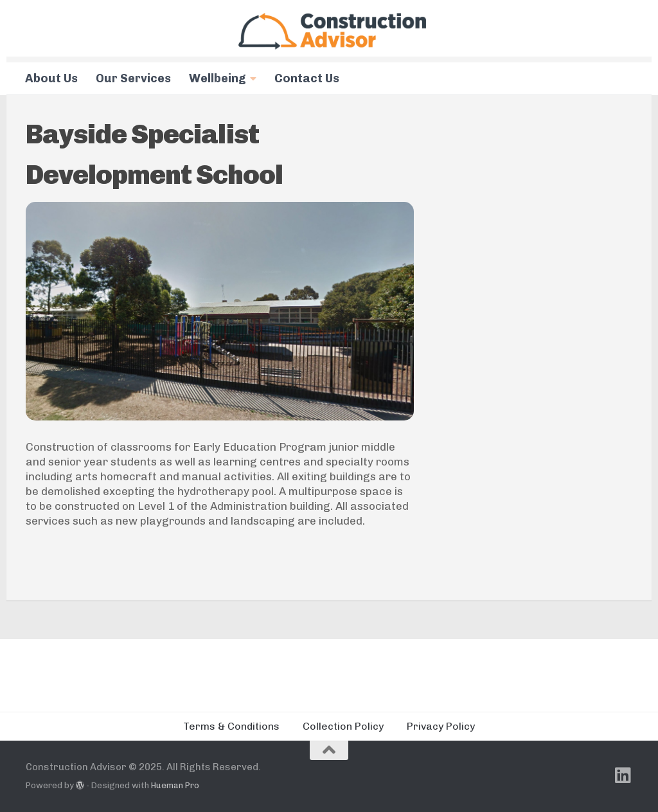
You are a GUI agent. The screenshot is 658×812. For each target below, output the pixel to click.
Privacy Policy (441, 726)
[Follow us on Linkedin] (623, 775)
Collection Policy (343, 726)
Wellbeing (218, 78)
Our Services (133, 78)
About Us (51, 78)
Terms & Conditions (231, 726)
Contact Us (307, 78)
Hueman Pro (175, 785)
